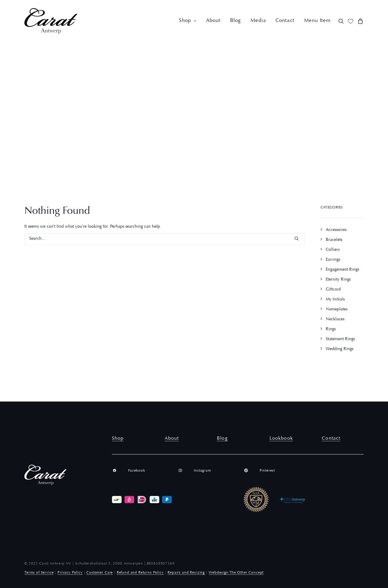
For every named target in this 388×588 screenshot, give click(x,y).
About (213, 21)
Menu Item (317, 21)
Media (258, 21)
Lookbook (281, 439)
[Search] (164, 239)
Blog (236, 21)
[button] (342, 21)
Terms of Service (39, 573)
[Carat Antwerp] (51, 21)
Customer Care (100, 573)
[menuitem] (188, 21)
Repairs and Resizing (186, 573)
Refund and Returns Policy (140, 573)
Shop (188, 21)
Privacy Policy (70, 573)
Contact (285, 21)
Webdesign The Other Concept (236, 573)
